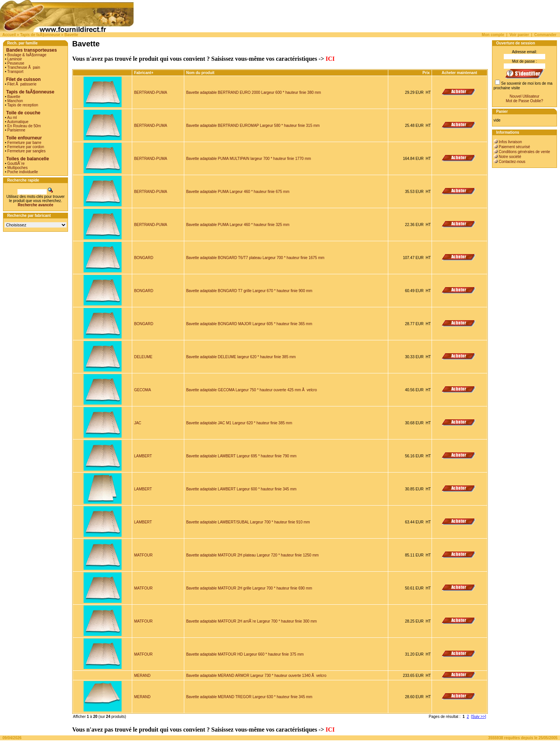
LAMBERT (143, 456)
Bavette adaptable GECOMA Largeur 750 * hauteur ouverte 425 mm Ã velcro (252, 390)
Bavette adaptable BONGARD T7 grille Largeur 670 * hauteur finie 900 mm (249, 291)
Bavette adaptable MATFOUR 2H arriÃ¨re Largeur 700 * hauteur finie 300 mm (252, 621)
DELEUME (143, 357)
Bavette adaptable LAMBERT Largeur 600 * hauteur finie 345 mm (241, 489)
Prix (426, 73)
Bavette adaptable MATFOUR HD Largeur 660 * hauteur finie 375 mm (245, 654)
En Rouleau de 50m (24, 126)
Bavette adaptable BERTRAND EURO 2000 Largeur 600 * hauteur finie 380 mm (254, 92)
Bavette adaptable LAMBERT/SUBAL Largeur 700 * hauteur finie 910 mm (248, 522)
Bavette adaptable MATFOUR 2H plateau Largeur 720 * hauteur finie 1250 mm (252, 555)
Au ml (12, 118)
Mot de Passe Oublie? (524, 101)
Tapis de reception (23, 105)
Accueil (9, 35)
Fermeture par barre (24, 143)
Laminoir (14, 59)
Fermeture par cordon (26, 147)
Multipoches (17, 168)
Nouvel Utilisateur (524, 96)
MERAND (142, 676)
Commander (545, 35)
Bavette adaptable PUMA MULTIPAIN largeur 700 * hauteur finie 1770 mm (249, 159)
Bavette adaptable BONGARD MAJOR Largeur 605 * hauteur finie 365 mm (249, 324)
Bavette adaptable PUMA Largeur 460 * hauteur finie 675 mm (238, 192)
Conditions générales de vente (524, 152)
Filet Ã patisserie (22, 84)
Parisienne (16, 130)
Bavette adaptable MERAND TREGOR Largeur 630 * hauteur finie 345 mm (249, 697)
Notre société (510, 157)
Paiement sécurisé (514, 147)
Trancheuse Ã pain (24, 67)
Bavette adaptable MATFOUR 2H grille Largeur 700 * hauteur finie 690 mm (249, 588)
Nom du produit (201, 73)
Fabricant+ (144, 73)
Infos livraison (510, 142)
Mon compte (493, 35)
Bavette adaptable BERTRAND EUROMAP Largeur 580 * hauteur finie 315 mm (253, 126)
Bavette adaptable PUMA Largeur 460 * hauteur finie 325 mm (238, 225)
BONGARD (144, 258)
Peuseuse (16, 63)
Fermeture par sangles (26, 151)
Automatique (18, 122)
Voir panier (519, 35)
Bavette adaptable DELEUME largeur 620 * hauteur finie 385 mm (241, 357)
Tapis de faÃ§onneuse (40, 35)
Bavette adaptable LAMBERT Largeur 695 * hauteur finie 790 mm (241, 456)
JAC (138, 423)
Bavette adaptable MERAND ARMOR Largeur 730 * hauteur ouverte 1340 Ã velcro (256, 676)
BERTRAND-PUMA (151, 92)
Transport (15, 72)
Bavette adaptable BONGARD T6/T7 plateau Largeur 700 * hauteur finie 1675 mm (255, 258)
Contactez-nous (512, 162)
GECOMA (142, 390)
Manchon (15, 101)
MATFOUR (143, 555)
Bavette (71, 35)
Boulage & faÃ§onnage (27, 55)
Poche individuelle (23, 172)
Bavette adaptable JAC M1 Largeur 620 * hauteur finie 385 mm (239, 423)
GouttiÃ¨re (16, 164)
